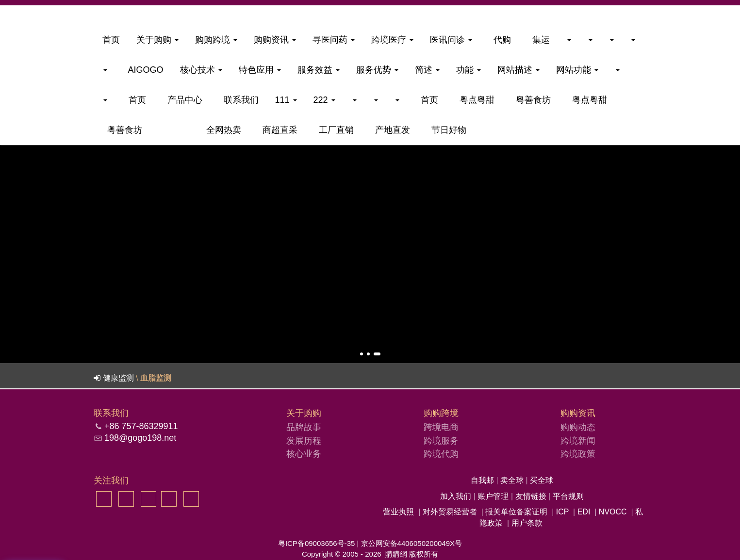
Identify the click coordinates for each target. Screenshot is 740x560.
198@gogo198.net (140, 438)
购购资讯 (275, 40)
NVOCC (613, 512)
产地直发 (390, 130)
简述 (427, 70)
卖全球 (513, 480)
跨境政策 (578, 454)
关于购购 (157, 40)
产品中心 (182, 100)
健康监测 (118, 378)
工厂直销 (334, 130)
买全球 (542, 480)
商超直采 (278, 130)
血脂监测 (156, 378)
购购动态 (578, 427)
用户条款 (527, 523)
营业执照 (398, 512)
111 (286, 100)
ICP (562, 512)
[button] (362, 354)
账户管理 (494, 496)
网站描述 (518, 70)
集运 (539, 40)
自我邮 (483, 480)
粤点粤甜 (475, 100)
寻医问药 (334, 40)
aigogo (144, 70)
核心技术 (201, 70)
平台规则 (568, 496)
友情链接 (532, 496)
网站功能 (577, 70)
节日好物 (446, 130)
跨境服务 (441, 441)
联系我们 (239, 100)
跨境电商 (441, 427)
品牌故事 (304, 427)
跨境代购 (441, 454)
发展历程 (304, 441)
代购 (500, 40)
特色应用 (260, 70)
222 (324, 100)
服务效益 (319, 70)
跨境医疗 (392, 40)
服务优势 (377, 70)
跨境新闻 (578, 441)
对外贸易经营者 (450, 512)
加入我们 (457, 496)
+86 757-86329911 (141, 426)
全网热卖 (221, 130)
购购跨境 (216, 40)
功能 (469, 70)
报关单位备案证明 (516, 512)
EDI (584, 512)
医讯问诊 (451, 40)
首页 (111, 40)
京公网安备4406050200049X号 (411, 543)
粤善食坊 (531, 100)
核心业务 (304, 454)
